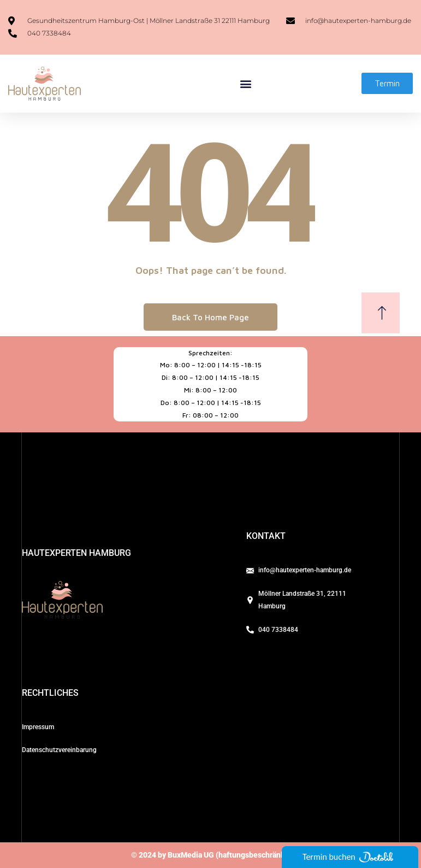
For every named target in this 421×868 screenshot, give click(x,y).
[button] (246, 83)
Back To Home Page (210, 317)
